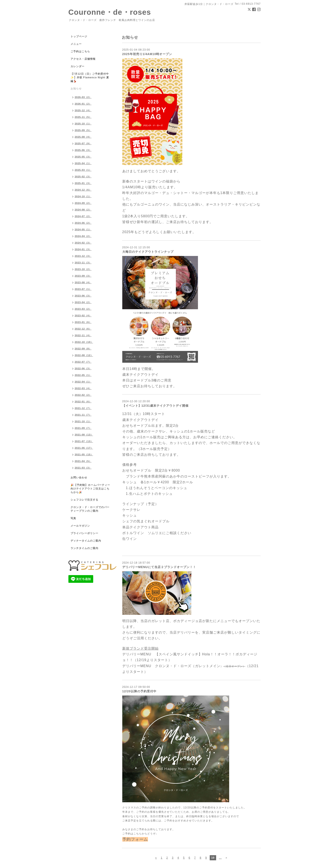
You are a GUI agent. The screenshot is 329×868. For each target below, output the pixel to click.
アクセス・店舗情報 (83, 59)
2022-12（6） (83, 329)
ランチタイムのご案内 (84, 548)
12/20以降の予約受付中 (139, 691)
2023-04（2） (83, 302)
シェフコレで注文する (84, 500)
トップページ (79, 37)
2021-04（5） (83, 461)
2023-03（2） (83, 309)
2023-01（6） (83, 322)
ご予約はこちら (80, 51)
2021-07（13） (84, 441)
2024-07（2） (83, 216)
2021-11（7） (83, 415)
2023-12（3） (83, 256)
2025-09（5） (83, 130)
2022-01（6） (83, 402)
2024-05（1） (83, 229)
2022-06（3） (83, 368)
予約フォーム (135, 839)
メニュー (76, 44)
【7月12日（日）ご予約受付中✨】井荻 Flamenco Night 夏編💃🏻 (90, 77)
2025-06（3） (83, 150)
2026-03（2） (83, 97)
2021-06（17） (84, 448)
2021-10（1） (83, 421)
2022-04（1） (83, 382)
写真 (73, 518)
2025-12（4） (83, 110)
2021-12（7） (83, 408)
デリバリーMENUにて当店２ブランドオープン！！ (159, 567)
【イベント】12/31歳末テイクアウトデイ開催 (155, 406)
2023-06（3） (83, 296)
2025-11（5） (83, 117)
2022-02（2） (83, 395)
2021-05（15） (84, 454)
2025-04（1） (83, 163)
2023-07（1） (83, 289)
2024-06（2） (83, 223)
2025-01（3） (83, 183)
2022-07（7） (83, 362)
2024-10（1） (83, 196)
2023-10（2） (83, 269)
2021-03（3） (83, 468)
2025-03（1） (83, 170)
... (220, 858)
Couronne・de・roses (110, 12)
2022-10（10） (84, 342)
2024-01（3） (83, 249)
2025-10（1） (83, 124)
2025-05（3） (83, 157)
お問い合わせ (79, 478)
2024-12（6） (83, 190)
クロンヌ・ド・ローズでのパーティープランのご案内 (90, 509)
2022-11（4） (83, 335)
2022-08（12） (84, 355)
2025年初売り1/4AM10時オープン (147, 54)
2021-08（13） (84, 435)
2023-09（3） (83, 276)
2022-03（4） (83, 388)
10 (213, 858)
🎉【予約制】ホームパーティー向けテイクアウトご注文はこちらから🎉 (90, 489)
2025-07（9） (83, 143)
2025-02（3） (83, 177)
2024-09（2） (83, 203)
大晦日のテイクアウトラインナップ (148, 252)
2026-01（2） (83, 104)
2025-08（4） (83, 137)
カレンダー (77, 66)
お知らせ (76, 89)
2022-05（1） (83, 375)
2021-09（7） (83, 428)
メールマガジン (80, 526)
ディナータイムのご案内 (86, 541)
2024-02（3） (83, 243)
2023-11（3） (83, 263)
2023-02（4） (83, 316)
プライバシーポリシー (84, 533)
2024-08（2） (83, 210)
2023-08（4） (83, 282)
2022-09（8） (83, 349)
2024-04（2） (83, 236)
